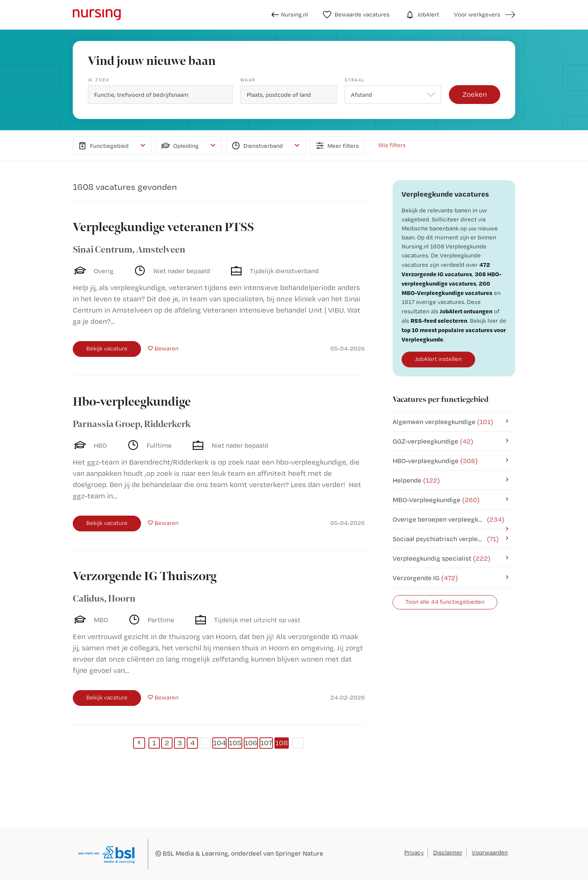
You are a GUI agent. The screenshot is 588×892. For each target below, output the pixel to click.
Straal (355, 80)
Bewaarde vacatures (356, 15)
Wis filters (392, 145)
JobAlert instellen (438, 359)
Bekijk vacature (107, 348)
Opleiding (179, 146)
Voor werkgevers (477, 14)
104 (219, 743)
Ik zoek (99, 80)
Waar (248, 80)
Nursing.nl (290, 15)
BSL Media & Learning (195, 853)
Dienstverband (256, 146)
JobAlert (422, 15)
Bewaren (166, 348)
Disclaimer (448, 852)
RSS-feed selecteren (439, 320)
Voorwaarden (490, 852)
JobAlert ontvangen (466, 311)
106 (251, 743)
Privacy (414, 852)
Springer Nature (299, 853)
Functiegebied (103, 146)
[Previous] (139, 743)
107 (266, 743)
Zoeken (475, 94)
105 (235, 743)
